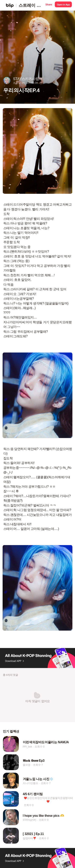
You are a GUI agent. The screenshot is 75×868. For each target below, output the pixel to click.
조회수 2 (44, 838)
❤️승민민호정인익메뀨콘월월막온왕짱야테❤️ (48, 800)
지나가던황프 (30, 783)
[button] (49, 5)
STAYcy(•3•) (29, 820)
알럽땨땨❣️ (29, 838)
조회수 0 (39, 747)
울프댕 (27, 765)
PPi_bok (27, 747)
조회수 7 (38, 765)
